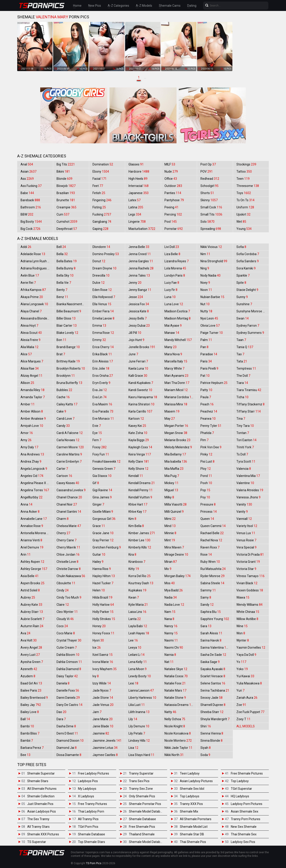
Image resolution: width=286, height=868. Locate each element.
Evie (97, 426)
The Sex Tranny (38, 819)
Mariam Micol (176, 390)
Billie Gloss (66, 318)
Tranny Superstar (141, 773)
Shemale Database (91, 834)
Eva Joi (100, 390)
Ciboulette (66, 583)
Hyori (98, 640)
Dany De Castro (69, 705)
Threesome (248, 186)
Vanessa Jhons (248, 497)
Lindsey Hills (139, 741)
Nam (170, 612)
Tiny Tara (245, 426)
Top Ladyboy (240, 781)
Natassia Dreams (180, 705)
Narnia (170, 655)
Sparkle (243, 275)
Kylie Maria (138, 605)
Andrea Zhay (31, 462)
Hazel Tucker (103, 583)
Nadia (171, 597)
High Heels (138, 179)
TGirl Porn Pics (88, 827)
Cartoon (64, 476)
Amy (26, 440)
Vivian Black (247, 583)
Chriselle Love (67, 562)
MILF (170, 164)
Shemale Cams (170, 6)
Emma (99, 326)
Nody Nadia (210, 275)
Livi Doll (172, 247)
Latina (136, 207)
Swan (243, 318)
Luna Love (174, 304)
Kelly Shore (138, 469)
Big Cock (30, 229)
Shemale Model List (194, 827)
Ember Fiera (103, 311)
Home (77, 6)
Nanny (171, 633)
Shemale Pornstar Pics (145, 804)
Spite (241, 283)
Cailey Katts (67, 404)
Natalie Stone (175, 698)
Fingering (102, 200)
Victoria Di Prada (250, 555)
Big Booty (31, 222)
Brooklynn (66, 376)
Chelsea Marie (69, 526)
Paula (206, 397)
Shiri (206, 726)
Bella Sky (65, 275)
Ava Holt (29, 640)
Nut (205, 304)
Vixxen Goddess (250, 590)
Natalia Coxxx (176, 676)
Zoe (241, 705)
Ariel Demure (32, 547)
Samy (206, 597)
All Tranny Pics (88, 819)
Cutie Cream (67, 648)
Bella (62, 254)
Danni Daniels (68, 698)
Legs (135, 214)
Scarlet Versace (213, 676)
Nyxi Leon (209, 318)
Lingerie (137, 222)
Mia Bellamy (175, 454)
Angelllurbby (32, 497)
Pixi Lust (207, 462)
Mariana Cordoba (180, 397)
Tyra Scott (246, 462)
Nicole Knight (175, 726)
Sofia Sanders (248, 261)
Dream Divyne (104, 268)
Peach (207, 404)
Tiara (242, 383)
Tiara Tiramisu (249, 390)
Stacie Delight (247, 290)
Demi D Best (67, 733)
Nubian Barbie (212, 297)
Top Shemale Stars (91, 842)
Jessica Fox (139, 304)
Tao (240, 354)
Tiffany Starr (249, 411)
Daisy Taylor (67, 676)
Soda (205, 755)
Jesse (136, 297)
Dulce (99, 283)
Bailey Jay (31, 705)
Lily (133, 719)
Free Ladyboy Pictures (94, 773)
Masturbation (142, 229)
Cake (61, 411)
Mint (170, 540)
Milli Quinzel (174, 512)
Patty (206, 390)
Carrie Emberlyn (69, 462)
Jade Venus (103, 705)
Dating (192, 6)
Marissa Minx (176, 404)
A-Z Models (144, 6)
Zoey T (243, 719)
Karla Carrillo (140, 411)
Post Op (208, 164)
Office (171, 179)
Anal (27, 164)
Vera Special (246, 547)
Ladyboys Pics (88, 781)
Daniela (63, 683)
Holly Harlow (103, 605)
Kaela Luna (138, 368)
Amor (27, 433)
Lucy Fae (172, 283)
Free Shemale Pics (142, 827)
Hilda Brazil (102, 597)
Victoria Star (246, 569)
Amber (28, 404)
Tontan (243, 433)
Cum (63, 214)
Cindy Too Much (69, 597)
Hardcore (139, 171)
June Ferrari (138, 361)
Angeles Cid (32, 476)
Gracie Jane (103, 533)
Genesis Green (104, 469)
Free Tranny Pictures (93, 804)
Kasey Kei (137, 426)
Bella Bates (67, 261)
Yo (241, 662)
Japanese (139, 193)
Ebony (101, 171)
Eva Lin (100, 397)
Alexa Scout (31, 333)
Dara (61, 719)
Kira (132, 555)
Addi (26, 247)
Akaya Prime (32, 297)
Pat (205, 376)
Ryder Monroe (212, 576)
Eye (97, 433)
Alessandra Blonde (36, 318)
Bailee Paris (31, 690)
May (170, 419)
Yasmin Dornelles (251, 648)
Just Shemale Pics (40, 804)
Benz (62, 297)
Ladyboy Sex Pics (243, 842)
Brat (61, 354)
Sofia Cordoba (248, 254)
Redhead (210, 179)
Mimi (170, 519)
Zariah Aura (247, 698)
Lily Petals (137, 733)
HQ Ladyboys (240, 796)
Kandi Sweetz (140, 390)
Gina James (102, 497)
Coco (62, 626)
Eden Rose (102, 290)
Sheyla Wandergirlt (215, 719)
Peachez (209, 411)
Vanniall (244, 519)
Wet (241, 222)
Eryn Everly (101, 383)
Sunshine (244, 304)
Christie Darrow (69, 569)
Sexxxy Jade (211, 698)
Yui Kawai (245, 676)
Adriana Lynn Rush (36, 261)
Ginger (98, 504)
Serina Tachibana (215, 690)
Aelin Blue (30, 275)
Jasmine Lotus (105, 748)
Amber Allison (32, 411)
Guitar (99, 555)
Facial (100, 179)
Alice (26, 354)
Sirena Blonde (211, 741)
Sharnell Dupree (213, 705)
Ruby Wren (210, 562)
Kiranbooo (137, 562)
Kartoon (136, 419)
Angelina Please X (35, 483)
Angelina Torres (35, 490)
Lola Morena (175, 268)
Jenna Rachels (141, 268)
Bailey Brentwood (34, 698)
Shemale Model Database (147, 811)
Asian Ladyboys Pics (42, 811)
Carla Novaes (68, 440)
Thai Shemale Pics (193, 842)
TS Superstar (37, 842)
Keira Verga (140, 454)
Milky (169, 497)
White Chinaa (248, 612)
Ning (205, 268)
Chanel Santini (69, 512)
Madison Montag (178, 318)
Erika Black (102, 354)
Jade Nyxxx (102, 690)
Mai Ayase (173, 326)
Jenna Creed (140, 254)
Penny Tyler (211, 426)
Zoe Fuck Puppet (250, 712)
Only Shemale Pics (142, 796)
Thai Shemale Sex (244, 834)
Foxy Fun (101, 454)
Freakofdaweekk (106, 462)
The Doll (243, 376)
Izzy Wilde (102, 683)
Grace (99, 526)
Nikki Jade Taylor (178, 748)
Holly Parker (103, 612)
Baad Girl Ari (31, 683)
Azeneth (29, 669)
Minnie (170, 533)
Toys (244, 193)
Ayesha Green (32, 662)
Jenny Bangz (140, 290)
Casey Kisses (68, 483)
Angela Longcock (34, 469)
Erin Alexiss (103, 361)
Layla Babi (138, 626)
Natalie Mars (175, 690)
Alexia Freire (30, 340)
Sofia (241, 247)
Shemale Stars (38, 781)
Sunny (242, 297)
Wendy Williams (249, 605)
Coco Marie (66, 633)
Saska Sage (210, 662)
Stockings (246, 164)
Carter (62, 469)
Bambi (27, 726)
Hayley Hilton (104, 576)
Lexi (133, 683)
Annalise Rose (32, 526)
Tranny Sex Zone (141, 789)
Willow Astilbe (247, 619)
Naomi (171, 640)
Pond (206, 476)
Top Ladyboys (190, 796)
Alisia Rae (30, 368)
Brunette (66, 200)
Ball (25, 719)
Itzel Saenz (103, 655)
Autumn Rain (32, 626)
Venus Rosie (246, 540)
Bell (61, 247)
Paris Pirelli (209, 368)
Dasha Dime (66, 726)
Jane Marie (103, 719)
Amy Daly (29, 447)
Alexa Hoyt (29, 326)
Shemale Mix (189, 811)
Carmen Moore (70, 447)
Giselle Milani (103, 512)
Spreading (211, 229)
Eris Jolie (101, 368)
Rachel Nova (211, 540)
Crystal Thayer (69, 640)
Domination (103, 164)
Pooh (206, 483)
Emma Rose (103, 333)
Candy (63, 426)
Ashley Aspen (32, 562)
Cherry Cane (66, 540)
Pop (205, 490)
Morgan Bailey (178, 576)
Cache (63, 397)
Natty (170, 712)
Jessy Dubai (139, 326)
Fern (97, 440)
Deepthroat (67, 229)
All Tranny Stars (38, 827)
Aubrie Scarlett (32, 619)
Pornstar (174, 229)
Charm (63, 519)
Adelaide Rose (33, 254)
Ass (27, 179)
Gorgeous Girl (104, 519)
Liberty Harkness (142, 698)
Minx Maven (174, 547)
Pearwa (208, 419)
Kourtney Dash (141, 583)
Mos (170, 583)
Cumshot (67, 222)
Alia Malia (29, 347)
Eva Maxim (102, 404)
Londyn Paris (175, 275)
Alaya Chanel (31, 311)
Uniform (245, 207)
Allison (27, 383)
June (133, 354)
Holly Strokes (104, 619)
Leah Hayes (139, 633)
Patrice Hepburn (214, 383)
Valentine (245, 483)
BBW (27, 214)
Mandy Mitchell (178, 340)
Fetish (99, 193)
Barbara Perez (32, 748)
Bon (61, 340)
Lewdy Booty (140, 676)
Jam (97, 712)
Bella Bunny (66, 268)
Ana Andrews (32, 454)
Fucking (102, 214)
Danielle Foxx (68, 690)
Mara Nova (173, 354)
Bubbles (64, 390)
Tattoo (244, 171)
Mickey (171, 483)
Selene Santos (213, 683)
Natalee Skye (176, 669)
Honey (99, 626)
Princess (209, 512)
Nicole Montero (178, 741)
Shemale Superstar (41, 773)
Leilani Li (137, 655)
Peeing (171, 207)
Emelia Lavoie (103, 318)
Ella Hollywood (104, 297)
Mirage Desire (176, 555)
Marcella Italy (176, 361)
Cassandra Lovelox (71, 490)
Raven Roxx (210, 547)
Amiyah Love (32, 426)
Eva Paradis (103, 411)
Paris (206, 361)
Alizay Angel (32, 376)
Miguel (171, 490)
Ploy (206, 469)
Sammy (208, 590)
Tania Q (245, 347)
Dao (61, 712)
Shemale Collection (41, 796)
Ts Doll (242, 454)
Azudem (28, 676)
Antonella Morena (35, 533)
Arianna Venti (31, 540)
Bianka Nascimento (72, 304)
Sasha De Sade (213, 655)
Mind (170, 526)
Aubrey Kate (31, 605)
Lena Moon (138, 669)
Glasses (136, 164)
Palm (206, 340)
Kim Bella (136, 526)
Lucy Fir (171, 290)
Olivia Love (210, 326)
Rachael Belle (212, 533)
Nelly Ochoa (175, 719)
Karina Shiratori (141, 404)
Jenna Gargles (141, 261)
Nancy (171, 626)
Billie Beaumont (69, 311)
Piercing (173, 214)
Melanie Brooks (177, 440)
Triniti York (245, 447)
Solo (207, 222)
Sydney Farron (248, 326)
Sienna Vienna (212, 733)
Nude (171, 171)
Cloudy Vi (65, 619)
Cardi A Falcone (70, 433)
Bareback (30, 200)
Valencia (244, 469)
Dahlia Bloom (68, 655)
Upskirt (243, 214)
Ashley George (34, 569)
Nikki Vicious (211, 247)
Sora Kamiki (246, 268)
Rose (206, 555)
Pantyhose (174, 200)
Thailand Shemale (142, 834)
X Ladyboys (86, 796)
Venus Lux (246, 533)
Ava (25, 633)
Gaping (100, 229)
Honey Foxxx (103, 633)
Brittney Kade (68, 361)
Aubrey (28, 597)
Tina (241, 419)
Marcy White (174, 368)
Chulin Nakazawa (71, 576)
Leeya (135, 648)
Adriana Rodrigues (36, 268)
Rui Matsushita (213, 569)
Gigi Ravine (102, 490)
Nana (169, 619)
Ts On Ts (245, 200)
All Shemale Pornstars (196, 819)
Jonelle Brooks (142, 347)
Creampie (66, 207)
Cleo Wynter (67, 612)
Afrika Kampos (33, 290)
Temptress (246, 368)
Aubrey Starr (32, 612)
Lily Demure (139, 726)
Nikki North (174, 755)
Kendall (136, 476)
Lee (133, 640)
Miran (171, 562)
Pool (171, 222)
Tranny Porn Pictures (246, 819)
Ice (97, 648)
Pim (204, 440)
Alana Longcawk (34, 304)
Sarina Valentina (215, 648)
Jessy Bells (138, 318)
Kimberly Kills (140, 547)
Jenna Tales (139, 275)
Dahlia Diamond (69, 669)
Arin (26, 555)
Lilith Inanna (139, 712)
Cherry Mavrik (68, 547)
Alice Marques (32, 361)
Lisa (133, 748)
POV (207, 171)
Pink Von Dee (211, 447)
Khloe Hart (138, 504)
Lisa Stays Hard (141, 755)
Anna (26, 504)
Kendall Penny (141, 490)
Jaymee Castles (105, 755)
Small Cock (211, 207)
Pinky (206, 454)
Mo (168, 569)
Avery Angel (31, 648)
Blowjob (66, 186)
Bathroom (31, 207)
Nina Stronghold (214, 261)
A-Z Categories (118, 6)
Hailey (98, 562)
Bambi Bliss (30, 733)
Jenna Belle (139, 247)
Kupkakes (137, 590)
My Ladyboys (87, 789)
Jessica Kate (139, 311)
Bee (25, 755)
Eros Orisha (103, 376)
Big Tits (66, 164)
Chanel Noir (67, 504)
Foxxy (100, 447)
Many (170, 347)
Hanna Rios (102, 569)
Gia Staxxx (102, 476)
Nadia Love (174, 605)
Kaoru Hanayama (143, 397)
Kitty (134, 569)
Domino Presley (106, 254)
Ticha (242, 397)
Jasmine (101, 733)
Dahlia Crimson (69, 662)
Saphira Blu (211, 612)
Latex (135, 200)
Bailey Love (30, 712)
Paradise (209, 354)
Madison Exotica (177, 311)
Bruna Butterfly (69, 383)
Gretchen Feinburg (107, 547)
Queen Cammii (213, 526)
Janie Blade (103, 726)
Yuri (240, 690)
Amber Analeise (33, 419)
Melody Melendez (178, 447)
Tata (242, 361)
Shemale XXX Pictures (43, 834)
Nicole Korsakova (178, 733)
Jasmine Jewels (107, 741)
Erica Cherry (103, 347)
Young (244, 229)
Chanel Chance (69, 497)
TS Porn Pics (94, 863)
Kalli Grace (138, 376)
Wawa (243, 597)
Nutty (206, 311)
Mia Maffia (174, 469)
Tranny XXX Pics (191, 804)
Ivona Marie (103, 662)
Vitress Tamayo (250, 576)
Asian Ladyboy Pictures (196, 781)
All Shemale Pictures (42, 789)
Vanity (242, 512)
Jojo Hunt (136, 340)
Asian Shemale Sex (245, 811)
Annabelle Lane (34, 519)
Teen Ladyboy (190, 773)
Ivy (96, 676)
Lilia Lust (137, 705)
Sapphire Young (215, 619)
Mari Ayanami (176, 376)
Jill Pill (135, 333)
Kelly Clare (139, 462)
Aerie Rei (28, 283)
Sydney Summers (250, 333)
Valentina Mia (248, 476)
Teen (243, 179)
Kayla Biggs (139, 440)
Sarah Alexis (211, 633)
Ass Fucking (31, 186)
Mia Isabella (176, 462)
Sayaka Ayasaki (213, 669)
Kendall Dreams (142, 483)
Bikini (63, 171)
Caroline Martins (69, 454)
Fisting (99, 207)
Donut (99, 261)
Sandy (207, 605)
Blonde (64, 179)
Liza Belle (172, 254)
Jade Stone (103, 698)
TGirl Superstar (241, 789)
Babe (27, 193)
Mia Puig (172, 476)
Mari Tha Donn (177, 383)
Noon (206, 290)
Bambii (27, 741)
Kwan (134, 597)
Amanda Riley (33, 390)
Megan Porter (176, 426)
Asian (28, 171)
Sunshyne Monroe (251, 311)
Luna (170, 297)
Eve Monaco (103, 419)
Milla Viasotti (176, 504)
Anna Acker (30, 512)
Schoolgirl (209, 186)
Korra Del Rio (140, 576)
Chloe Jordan (68, 555)
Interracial (139, 186)
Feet (98, 186)
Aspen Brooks (33, 583)
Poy (205, 497)
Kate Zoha (138, 433)
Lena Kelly (138, 662)
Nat (169, 662)
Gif (96, 483)
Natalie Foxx (175, 683)
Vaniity (244, 504)
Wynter (243, 640)
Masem (172, 411)
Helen (99, 590)
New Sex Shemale (244, 827)
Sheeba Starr (212, 712)
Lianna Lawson (141, 690)
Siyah (206, 748)
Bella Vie (64, 283)
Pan (204, 347)
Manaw (172, 333)
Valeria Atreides (250, 490)
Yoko (242, 669)
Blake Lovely (67, 333)
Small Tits (211, 214)
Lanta (135, 619)
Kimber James (142, 533)
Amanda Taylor (33, 397)
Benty (62, 290)
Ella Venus (102, 304)
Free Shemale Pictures (247, 773)
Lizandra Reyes (177, 261)
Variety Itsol (247, 526)
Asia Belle (30, 576)
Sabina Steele (212, 583)
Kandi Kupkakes (141, 383)
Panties (173, 193)
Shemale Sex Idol (192, 789)
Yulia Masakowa (249, 683)
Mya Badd (174, 590)
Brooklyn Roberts (71, 368)
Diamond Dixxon (70, 741)
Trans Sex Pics (139, 781)
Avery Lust (30, 655)
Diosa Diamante (69, 755)
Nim (205, 254)
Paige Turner (212, 333)
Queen (207, 519)
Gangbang (102, 222)
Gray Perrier (103, 540)
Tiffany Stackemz (250, 404)
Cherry (63, 533)
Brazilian (66, 193)
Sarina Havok (211, 640)
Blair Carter (67, 326)
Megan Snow (176, 433)
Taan (241, 340)
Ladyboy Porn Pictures (247, 804)
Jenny (135, 283)
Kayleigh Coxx (140, 447)
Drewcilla (101, 275)
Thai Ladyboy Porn (91, 811)
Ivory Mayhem (105, 669)
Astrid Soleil (30, 590)
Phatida (207, 433)
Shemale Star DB (192, 834)
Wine (242, 626)
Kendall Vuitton (140, 497)
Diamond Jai (67, 748)
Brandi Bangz (68, 347)
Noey (205, 283)
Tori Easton (246, 440)
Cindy (63, 590)
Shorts (207, 193)
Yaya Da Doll (246, 655)
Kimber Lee (139, 540)
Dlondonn (101, 247)
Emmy (99, 340)
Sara (206, 626)
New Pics (95, 6)
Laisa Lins (137, 612)
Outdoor (173, 186)
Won (241, 633)
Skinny (209, 200)
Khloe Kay (137, 512)
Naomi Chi (174, 648)
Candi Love (65, 419)
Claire (63, 605)
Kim (132, 519)
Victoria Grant (248, 562)
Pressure (208, 504)
